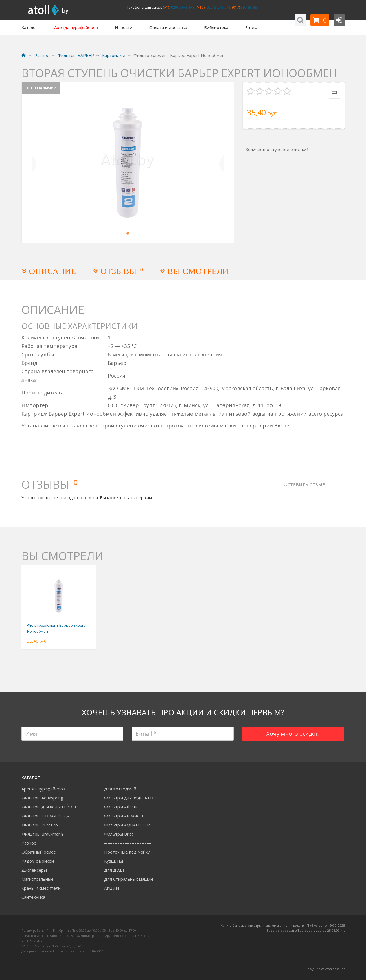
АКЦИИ (111, 888)
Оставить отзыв (303, 478)
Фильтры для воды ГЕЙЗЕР (50, 807)
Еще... (251, 27)
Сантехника (33, 897)
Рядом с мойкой (38, 861)
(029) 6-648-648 (182, 7)
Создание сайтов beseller (325, 969)
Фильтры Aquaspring (42, 798)
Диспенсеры (34, 870)
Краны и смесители (41, 888)
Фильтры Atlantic (121, 807)
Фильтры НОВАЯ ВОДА (46, 816)
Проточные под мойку (127, 852)
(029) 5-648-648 (217, 7)
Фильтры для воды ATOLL (131, 798)
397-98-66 (248, 7)
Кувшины (114, 861)
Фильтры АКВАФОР (124, 816)
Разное (29, 843)
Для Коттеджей (120, 789)
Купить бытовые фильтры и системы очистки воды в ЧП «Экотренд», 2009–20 (281, 925)
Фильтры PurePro (40, 825)
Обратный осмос (39, 852)
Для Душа (114, 870)
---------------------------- (128, 843)
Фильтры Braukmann (42, 834)
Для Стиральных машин (129, 879)
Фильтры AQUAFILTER (127, 825)
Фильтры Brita (119, 834)
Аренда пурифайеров (43, 789)
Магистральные (38, 879)
